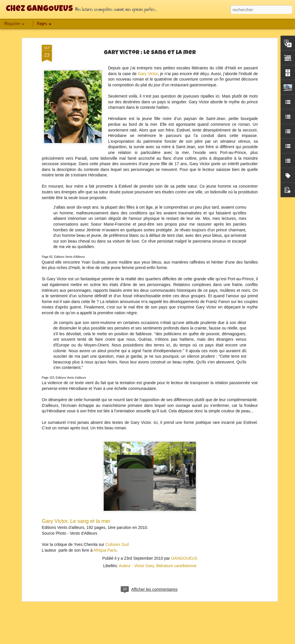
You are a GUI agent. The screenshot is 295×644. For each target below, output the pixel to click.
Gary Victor (148, 63)
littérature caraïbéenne (176, 555)
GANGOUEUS (184, 548)
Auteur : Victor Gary (136, 555)
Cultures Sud (117, 534)
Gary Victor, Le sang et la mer (76, 511)
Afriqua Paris (105, 540)
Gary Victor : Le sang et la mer (150, 43)
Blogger (181, 641)
